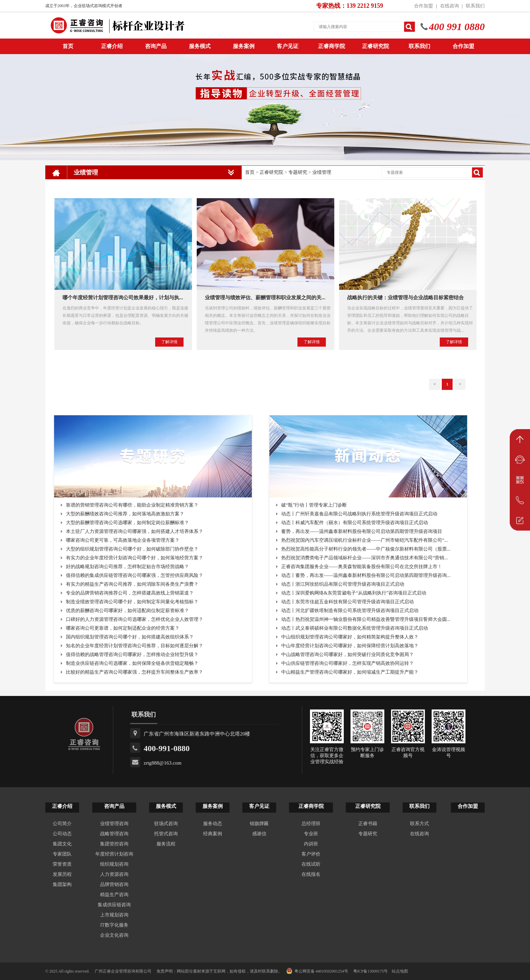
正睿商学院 (332, 46)
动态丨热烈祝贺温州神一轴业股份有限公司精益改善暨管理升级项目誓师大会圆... (366, 619)
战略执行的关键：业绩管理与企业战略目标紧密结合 (405, 298)
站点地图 (400, 971)
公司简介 (62, 824)
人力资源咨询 (114, 874)
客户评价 (311, 854)
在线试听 (311, 864)
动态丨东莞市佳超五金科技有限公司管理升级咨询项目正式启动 (347, 602)
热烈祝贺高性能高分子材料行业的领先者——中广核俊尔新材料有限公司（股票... (366, 549)
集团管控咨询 (114, 844)
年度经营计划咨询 (114, 854)
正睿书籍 (368, 824)
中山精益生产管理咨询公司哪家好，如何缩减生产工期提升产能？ (350, 672)
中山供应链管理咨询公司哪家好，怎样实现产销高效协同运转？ (347, 663)
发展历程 (62, 874)
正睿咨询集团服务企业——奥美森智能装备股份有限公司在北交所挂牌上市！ (362, 567)
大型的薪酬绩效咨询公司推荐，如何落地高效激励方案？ (125, 514)
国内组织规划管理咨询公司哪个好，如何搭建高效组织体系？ (130, 637)
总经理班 (311, 824)
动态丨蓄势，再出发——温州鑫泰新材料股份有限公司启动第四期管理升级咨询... (366, 575)
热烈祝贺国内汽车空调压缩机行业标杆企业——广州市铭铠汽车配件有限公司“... (365, 540)
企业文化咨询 (114, 935)
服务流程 (166, 844)
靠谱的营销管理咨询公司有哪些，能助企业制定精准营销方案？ (132, 505)
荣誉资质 (62, 864)
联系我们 (475, 6)
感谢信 (259, 834)
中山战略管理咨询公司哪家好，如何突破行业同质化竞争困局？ (347, 655)
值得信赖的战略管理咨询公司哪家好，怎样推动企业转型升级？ (132, 655)
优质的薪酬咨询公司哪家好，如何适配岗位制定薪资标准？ (127, 611)
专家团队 (62, 854)
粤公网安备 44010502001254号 (317, 971)
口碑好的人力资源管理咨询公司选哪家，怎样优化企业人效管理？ (135, 619)
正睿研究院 (376, 46)
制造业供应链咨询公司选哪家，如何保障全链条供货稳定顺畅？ (132, 663)
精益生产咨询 (114, 895)
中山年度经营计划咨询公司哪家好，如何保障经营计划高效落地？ (350, 646)
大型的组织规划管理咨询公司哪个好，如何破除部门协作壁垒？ (132, 549)
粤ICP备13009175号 (371, 971)
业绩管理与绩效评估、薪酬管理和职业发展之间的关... (265, 298)
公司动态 (62, 834)
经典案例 (213, 834)
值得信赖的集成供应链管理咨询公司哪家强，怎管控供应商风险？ (135, 575)
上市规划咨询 (114, 915)
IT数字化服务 (114, 925)
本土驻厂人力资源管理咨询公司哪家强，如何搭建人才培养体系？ (135, 531)
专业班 (311, 834)
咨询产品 (156, 46)
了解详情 (169, 342)
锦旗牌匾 (259, 824)
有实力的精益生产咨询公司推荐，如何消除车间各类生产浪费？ (132, 584)
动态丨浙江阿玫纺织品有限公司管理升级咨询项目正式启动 (343, 584)
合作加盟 (424, 6)
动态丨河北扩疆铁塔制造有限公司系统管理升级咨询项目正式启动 (350, 611)
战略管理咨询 (114, 834)
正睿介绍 (62, 806)
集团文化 (62, 844)
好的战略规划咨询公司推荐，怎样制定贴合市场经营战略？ (127, 567)
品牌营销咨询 (114, 884)
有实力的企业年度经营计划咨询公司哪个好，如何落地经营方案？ (135, 558)
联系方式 (419, 824)
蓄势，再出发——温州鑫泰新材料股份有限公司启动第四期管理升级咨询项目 (362, 531)
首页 (250, 172)
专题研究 (298, 172)
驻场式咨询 (166, 824)
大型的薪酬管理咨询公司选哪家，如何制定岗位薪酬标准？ (127, 523)
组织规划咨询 (114, 864)
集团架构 (62, 884)
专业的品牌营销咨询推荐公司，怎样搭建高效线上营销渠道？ (130, 593)
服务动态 (213, 824)
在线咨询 (450, 6)
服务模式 (200, 46)
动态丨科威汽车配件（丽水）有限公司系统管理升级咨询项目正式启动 (355, 523)
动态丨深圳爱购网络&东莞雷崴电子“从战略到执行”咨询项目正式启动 (354, 593)
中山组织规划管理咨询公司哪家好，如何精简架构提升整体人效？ (350, 637)
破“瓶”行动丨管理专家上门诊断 (314, 505)
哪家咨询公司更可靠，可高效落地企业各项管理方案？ (123, 540)
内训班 (311, 844)
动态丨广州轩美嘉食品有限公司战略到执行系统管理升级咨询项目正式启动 (359, 514)
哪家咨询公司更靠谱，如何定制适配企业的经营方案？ (123, 628)
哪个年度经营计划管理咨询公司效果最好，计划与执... (123, 298)
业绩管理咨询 (114, 824)
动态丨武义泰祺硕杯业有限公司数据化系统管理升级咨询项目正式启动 (355, 628)
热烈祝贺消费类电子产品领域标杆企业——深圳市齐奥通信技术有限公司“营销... (365, 558)
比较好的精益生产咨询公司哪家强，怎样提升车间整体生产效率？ (135, 672)
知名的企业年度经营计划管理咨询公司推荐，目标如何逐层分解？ (135, 646)
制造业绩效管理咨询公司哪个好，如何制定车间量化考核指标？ (132, 602)
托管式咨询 (166, 834)
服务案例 (244, 46)
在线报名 (311, 874)
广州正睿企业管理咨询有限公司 (123, 971)
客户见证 (288, 46)
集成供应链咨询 (114, 905)
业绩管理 (322, 172)
